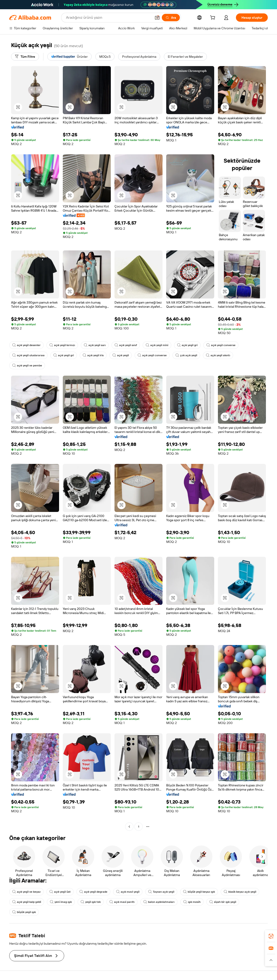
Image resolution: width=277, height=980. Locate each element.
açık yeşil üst (60, 892)
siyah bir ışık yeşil (223, 902)
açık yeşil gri (187, 345)
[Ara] (171, 18)
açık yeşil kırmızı (62, 345)
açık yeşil (121, 355)
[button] (157, 18)
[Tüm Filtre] (25, 57)
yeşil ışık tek (91, 902)
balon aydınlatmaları (159, 902)
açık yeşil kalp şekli (27, 902)
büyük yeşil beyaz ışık (199, 892)
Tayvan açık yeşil (161, 892)
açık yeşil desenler (26, 345)
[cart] (214, 18)
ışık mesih (192, 902)
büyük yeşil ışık (24, 912)
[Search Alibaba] (108, 18)
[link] (271, 936)
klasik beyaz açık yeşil (240, 892)
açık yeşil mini (157, 345)
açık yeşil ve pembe (27, 365)
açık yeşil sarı (95, 345)
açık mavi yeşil (128, 892)
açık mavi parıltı (122, 902)
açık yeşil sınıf (126, 345)
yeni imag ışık (61, 902)
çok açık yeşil (186, 355)
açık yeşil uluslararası (28, 355)
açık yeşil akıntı (218, 355)
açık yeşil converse (221, 345)
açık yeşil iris (93, 355)
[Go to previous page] (129, 827)
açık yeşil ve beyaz (26, 892)
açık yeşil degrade (93, 892)
